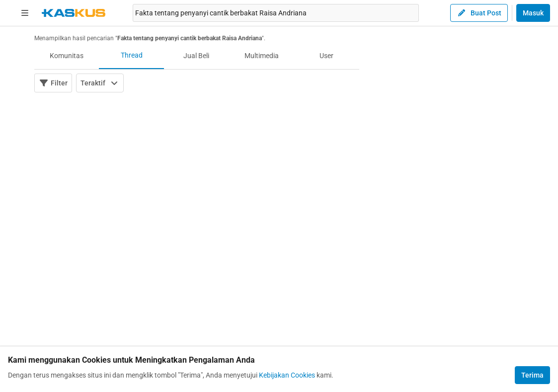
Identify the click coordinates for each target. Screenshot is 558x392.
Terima (532, 375)
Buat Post (479, 13)
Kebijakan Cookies (287, 375)
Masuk (533, 13)
